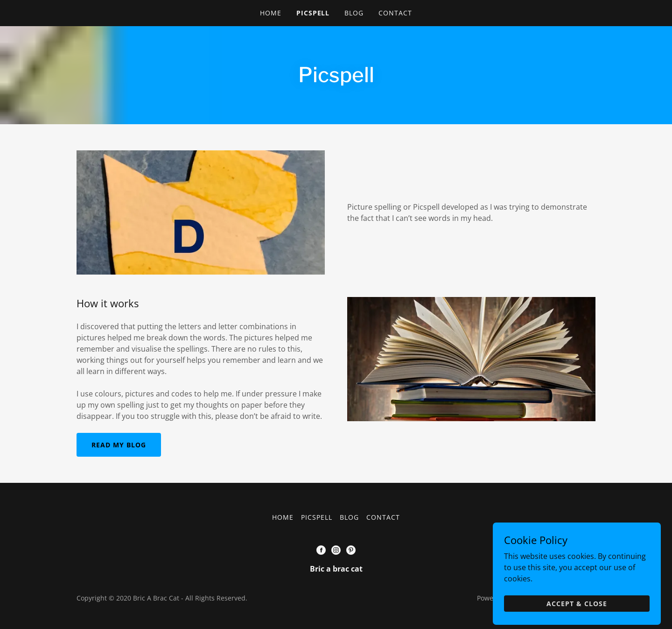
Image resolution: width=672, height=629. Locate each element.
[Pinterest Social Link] (351, 550)
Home (271, 13)
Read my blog (119, 445)
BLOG (354, 13)
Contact (395, 13)
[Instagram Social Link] (336, 550)
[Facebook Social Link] (321, 550)
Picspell (313, 13)
